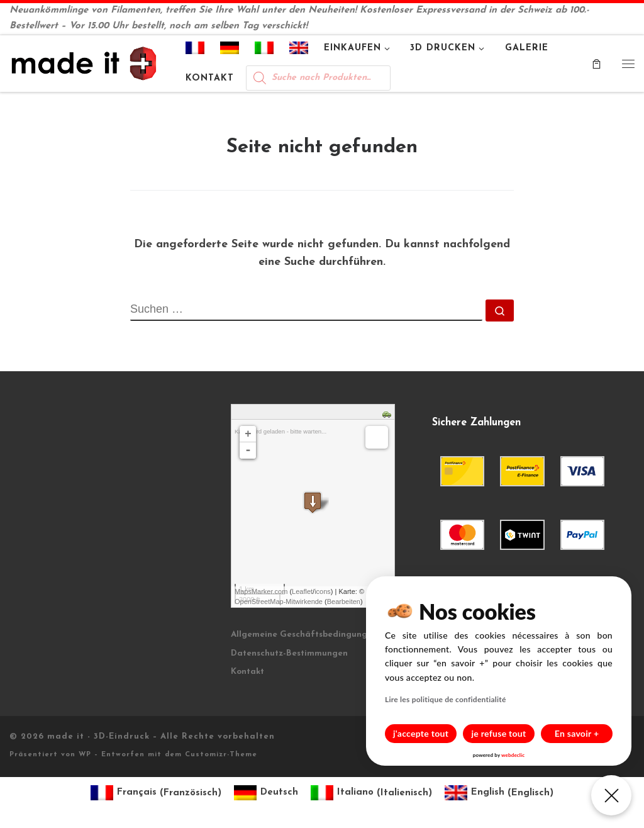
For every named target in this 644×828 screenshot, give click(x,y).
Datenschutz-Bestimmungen (289, 653)
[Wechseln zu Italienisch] (264, 50)
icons (323, 591)
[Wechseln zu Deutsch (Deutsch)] (266, 793)
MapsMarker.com (261, 591)
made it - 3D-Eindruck (98, 736)
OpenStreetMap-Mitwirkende (279, 601)
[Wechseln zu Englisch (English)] (499, 793)
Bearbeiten (344, 601)
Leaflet (302, 591)
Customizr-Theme (221, 755)
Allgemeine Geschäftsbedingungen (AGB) (318, 635)
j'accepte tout (421, 733)
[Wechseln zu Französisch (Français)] (156, 793)
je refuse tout (499, 733)
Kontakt (247, 672)
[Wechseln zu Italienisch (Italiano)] (371, 793)
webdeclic (513, 755)
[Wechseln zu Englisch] (299, 50)
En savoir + (577, 733)
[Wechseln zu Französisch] (195, 50)
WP (85, 755)
